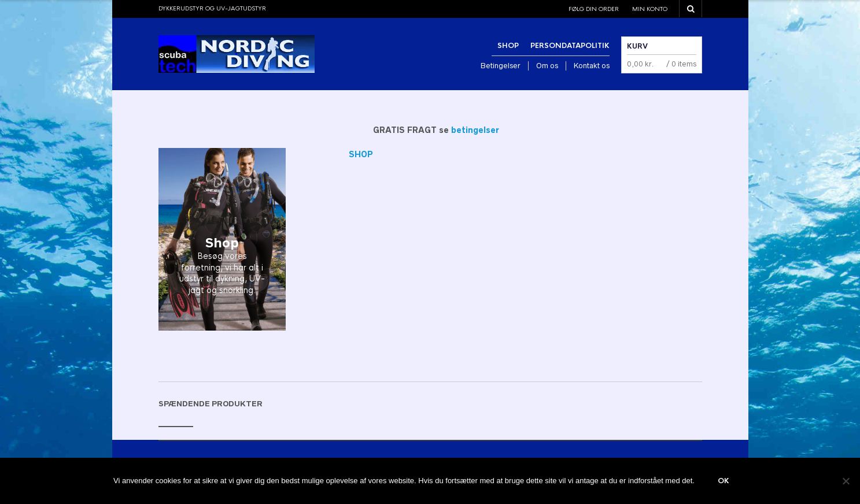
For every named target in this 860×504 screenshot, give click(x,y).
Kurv (637, 46)
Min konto (650, 9)
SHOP (361, 154)
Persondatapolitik (570, 46)
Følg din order (594, 9)
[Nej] (846, 481)
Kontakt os (592, 66)
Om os (547, 66)
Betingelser (501, 66)
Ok (724, 481)
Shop (508, 46)
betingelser (475, 130)
